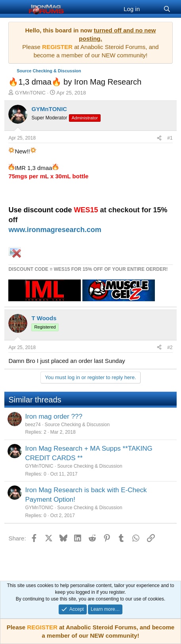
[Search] (167, 9)
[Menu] (15, 9)
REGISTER (42, 627)
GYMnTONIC (30, 93)
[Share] (159, 138)
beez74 (33, 425)
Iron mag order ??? (54, 416)
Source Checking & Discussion (77, 425)
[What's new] (151, 9)
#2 (170, 347)
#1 (170, 138)
